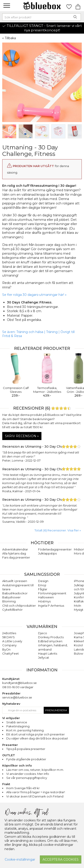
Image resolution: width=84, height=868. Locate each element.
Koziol (78, 645)
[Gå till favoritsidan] (69, 6)
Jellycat (44, 657)
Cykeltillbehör (12, 610)
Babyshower (11, 597)
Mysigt (79, 610)
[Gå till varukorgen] (78, 6)
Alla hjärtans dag (14, 553)
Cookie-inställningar (20, 859)
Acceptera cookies (61, 859)
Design (43, 581)
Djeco (43, 633)
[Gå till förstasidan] (42, 6)
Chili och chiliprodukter (19, 606)
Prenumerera (56, 710)
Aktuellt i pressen (15, 581)
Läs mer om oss (17, 770)
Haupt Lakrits (48, 653)
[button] (6, 6)
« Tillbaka (9, 38)
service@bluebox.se (17, 697)
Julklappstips (47, 553)
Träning (52, 332)
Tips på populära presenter (26, 749)
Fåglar (43, 589)
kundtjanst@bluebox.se (19, 683)
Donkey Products (51, 637)
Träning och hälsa (30, 332)
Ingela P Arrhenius (51, 606)
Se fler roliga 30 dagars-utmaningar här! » (34, 295)
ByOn (6, 649)
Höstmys (44, 601)
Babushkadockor (15, 593)
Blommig (9, 601)
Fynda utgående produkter (26, 759)
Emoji (42, 585)
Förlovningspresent (52, 593)
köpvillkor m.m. (53, 770)
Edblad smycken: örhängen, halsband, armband (53, 645)
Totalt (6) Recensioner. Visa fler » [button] (58, 530)
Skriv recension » (22, 436)
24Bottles (9, 633)
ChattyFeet (11, 653)
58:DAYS (9, 637)
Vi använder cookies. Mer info (28, 774)
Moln (78, 606)
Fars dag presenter (16, 557)
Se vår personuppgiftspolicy (27, 778)
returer (35, 770)
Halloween (46, 597)
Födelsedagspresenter (55, 549)
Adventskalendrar (15, 549)
